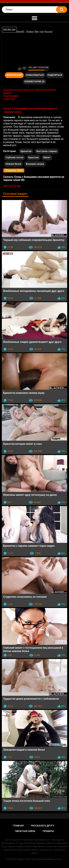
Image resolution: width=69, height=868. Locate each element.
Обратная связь (25, 831)
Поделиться (55, 75)
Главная (18, 826)
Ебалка (8, 93)
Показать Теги (14, 170)
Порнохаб (9, 99)
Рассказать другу (43, 826)
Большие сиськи (35, 164)
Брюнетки (26, 151)
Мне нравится (20, 68)
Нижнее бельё (14, 164)
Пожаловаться (35, 75)
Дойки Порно (25, 859)
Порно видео (11, 96)
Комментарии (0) (34, 82)
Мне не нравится (24, 68)
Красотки (33, 158)
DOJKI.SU (9, 30)
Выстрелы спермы (47, 151)
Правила (48, 831)
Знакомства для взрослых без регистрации (30, 90)
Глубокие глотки (15, 158)
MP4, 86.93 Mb (12, 186)
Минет (47, 158)
